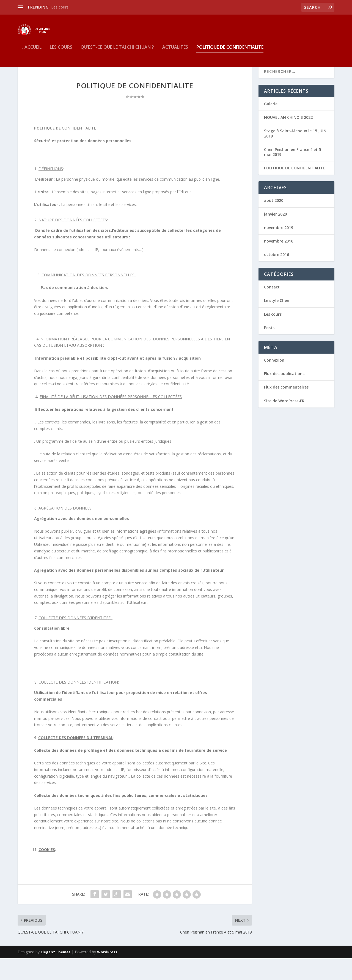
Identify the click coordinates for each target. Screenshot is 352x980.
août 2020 (274, 222)
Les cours (60, 7)
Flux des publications (284, 395)
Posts (269, 349)
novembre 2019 (279, 249)
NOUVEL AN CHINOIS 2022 (288, 139)
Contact (272, 309)
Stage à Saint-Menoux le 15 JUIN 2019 (295, 155)
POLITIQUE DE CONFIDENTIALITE (230, 56)
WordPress (107, 974)
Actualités (175, 56)
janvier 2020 (275, 236)
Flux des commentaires (286, 409)
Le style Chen (277, 322)
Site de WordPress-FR (284, 422)
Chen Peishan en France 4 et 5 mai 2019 (292, 173)
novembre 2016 (279, 262)
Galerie (271, 125)
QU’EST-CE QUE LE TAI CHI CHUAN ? (117, 56)
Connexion (274, 382)
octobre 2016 (277, 276)
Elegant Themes (56, 974)
